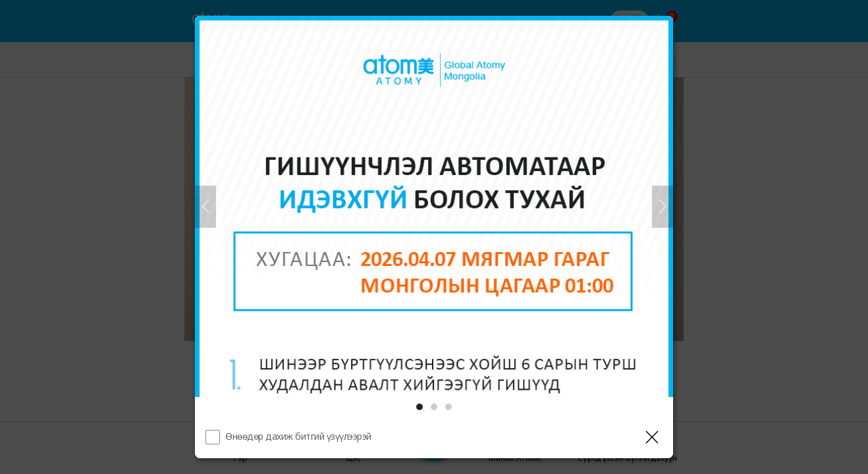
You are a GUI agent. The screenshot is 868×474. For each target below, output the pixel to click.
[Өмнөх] (205, 207)
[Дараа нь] (663, 207)
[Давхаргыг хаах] (652, 437)
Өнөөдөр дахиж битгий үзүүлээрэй (298, 436)
